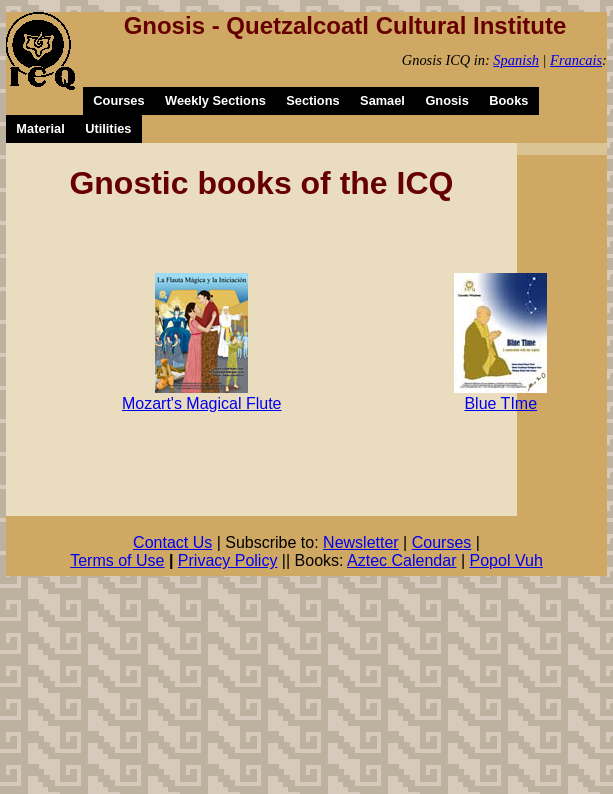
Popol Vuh (506, 560)
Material (40, 128)
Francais (576, 60)
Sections (312, 100)
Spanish (516, 60)
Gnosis (446, 100)
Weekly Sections (215, 100)
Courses (118, 100)
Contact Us (172, 542)
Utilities (108, 128)
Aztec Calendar (401, 560)
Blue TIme (500, 403)
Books (508, 100)
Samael (382, 100)
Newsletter (361, 542)
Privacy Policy (228, 560)
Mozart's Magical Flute (202, 403)
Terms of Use (117, 560)
